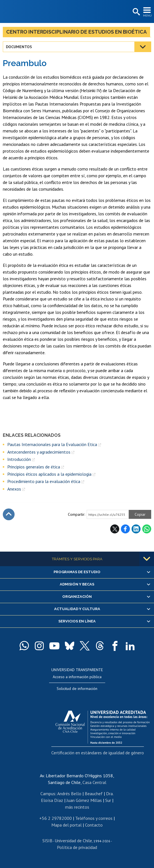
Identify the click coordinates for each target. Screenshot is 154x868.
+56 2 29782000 (56, 818)
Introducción (19, 459)
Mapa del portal (66, 825)
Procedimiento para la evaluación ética (44, 481)
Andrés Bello (69, 794)
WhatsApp (147, 529)
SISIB (47, 841)
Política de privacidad (77, 847)
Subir (9, 514)
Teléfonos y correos (94, 818)
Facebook (125, 529)
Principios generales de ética (34, 467)
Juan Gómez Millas (84, 800)
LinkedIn (136, 529)
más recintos (77, 807)
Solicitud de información (77, 689)
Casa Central (94, 782)
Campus (48, 794)
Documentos (19, 47)
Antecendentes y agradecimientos (39, 452)
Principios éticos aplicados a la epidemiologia (49, 474)
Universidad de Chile (73, 841)
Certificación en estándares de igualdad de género (98, 753)
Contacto (94, 825)
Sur (108, 800)
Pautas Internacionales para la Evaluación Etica (52, 444)
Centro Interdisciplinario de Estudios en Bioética (76, 32)
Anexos (14, 489)
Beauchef (94, 794)
